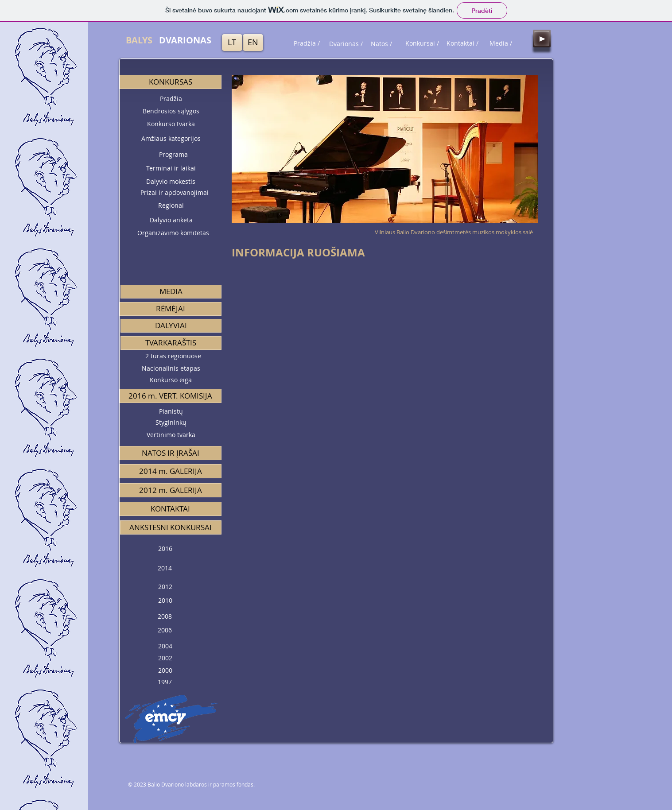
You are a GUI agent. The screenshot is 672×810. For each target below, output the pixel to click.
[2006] (165, 630)
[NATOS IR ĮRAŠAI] (171, 453)
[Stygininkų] (171, 423)
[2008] (165, 617)
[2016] (165, 549)
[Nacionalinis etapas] (171, 368)
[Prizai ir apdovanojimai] (175, 193)
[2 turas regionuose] (173, 356)
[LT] (232, 43)
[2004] (165, 646)
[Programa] (174, 155)
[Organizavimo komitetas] (173, 233)
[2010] (165, 601)
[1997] (165, 682)
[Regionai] (171, 206)
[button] (171, 82)
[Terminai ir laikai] (171, 169)
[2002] (165, 658)
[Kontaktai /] (462, 43)
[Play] (542, 39)
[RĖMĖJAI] (171, 309)
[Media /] (501, 43)
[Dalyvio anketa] (171, 220)
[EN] (253, 43)
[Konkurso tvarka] (171, 124)
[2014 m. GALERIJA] (171, 471)
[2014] (165, 568)
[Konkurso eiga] (171, 380)
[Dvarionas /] (346, 44)
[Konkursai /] (422, 43)
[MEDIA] (171, 292)
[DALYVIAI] (171, 326)
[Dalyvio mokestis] (171, 182)
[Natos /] (381, 44)
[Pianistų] (171, 411)
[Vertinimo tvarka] (171, 435)
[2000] (165, 671)
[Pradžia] (171, 99)
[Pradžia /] (307, 43)
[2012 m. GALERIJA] (171, 490)
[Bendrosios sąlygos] (171, 111)
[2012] (165, 587)
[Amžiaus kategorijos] (171, 139)
